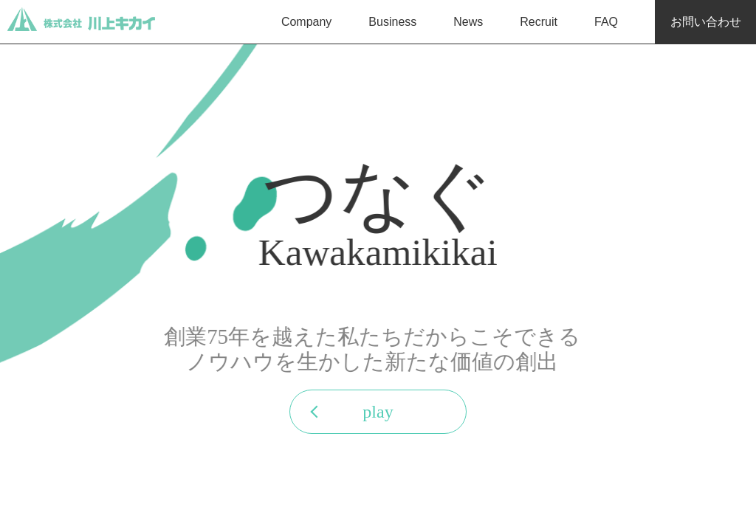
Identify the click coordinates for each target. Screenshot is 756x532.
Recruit (539, 22)
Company (306, 22)
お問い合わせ (706, 22)
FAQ (606, 22)
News (468, 22)
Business (392, 22)
